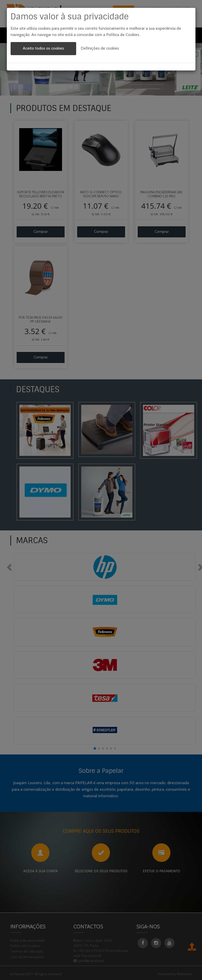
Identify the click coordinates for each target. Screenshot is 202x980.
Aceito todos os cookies (43, 48)
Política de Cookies (123, 35)
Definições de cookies (100, 48)
